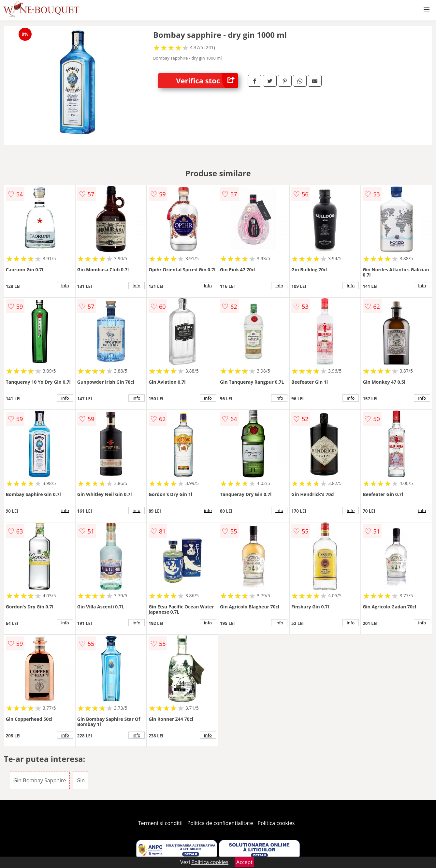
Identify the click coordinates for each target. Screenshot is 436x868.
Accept (244, 862)
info (65, 286)
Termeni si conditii (160, 823)
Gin (81, 780)
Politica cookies (276, 823)
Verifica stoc (207, 81)
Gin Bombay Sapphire (40, 780)
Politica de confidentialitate (220, 823)
